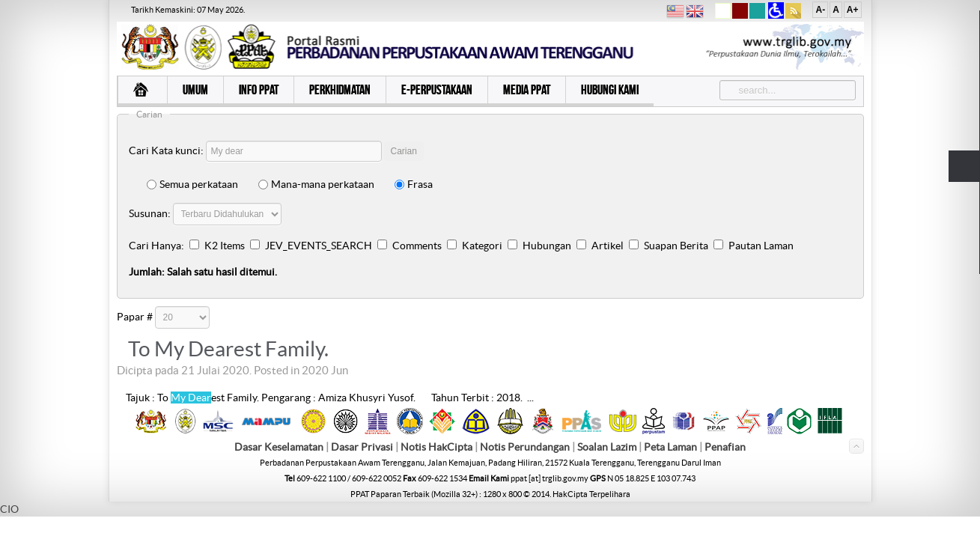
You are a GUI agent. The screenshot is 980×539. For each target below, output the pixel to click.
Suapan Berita (676, 246)
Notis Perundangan (525, 448)
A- (820, 10)
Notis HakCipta (436, 448)
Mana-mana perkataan (316, 184)
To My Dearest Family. (228, 349)
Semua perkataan (192, 184)
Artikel (608, 246)
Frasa (414, 184)
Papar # (135, 317)
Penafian (725, 448)
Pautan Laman (761, 246)
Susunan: (150, 213)
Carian (404, 151)
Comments (417, 246)
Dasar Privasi (362, 448)
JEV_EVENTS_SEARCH (319, 246)
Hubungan (547, 246)
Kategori (482, 246)
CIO (9, 510)
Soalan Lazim (607, 448)
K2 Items (225, 246)
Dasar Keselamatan (279, 448)
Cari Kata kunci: (166, 150)
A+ (853, 10)
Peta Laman (672, 448)
